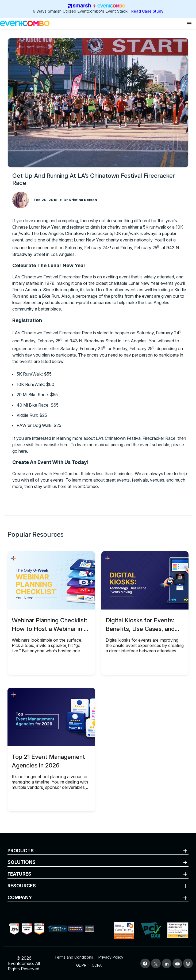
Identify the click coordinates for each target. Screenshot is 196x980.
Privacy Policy (111, 957)
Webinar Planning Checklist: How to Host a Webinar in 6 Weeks (49, 629)
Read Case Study (147, 11)
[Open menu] (189, 23)
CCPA (97, 965)
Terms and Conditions (74, 957)
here (64, 445)
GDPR (81, 965)
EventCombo (85, 486)
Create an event (28, 474)
